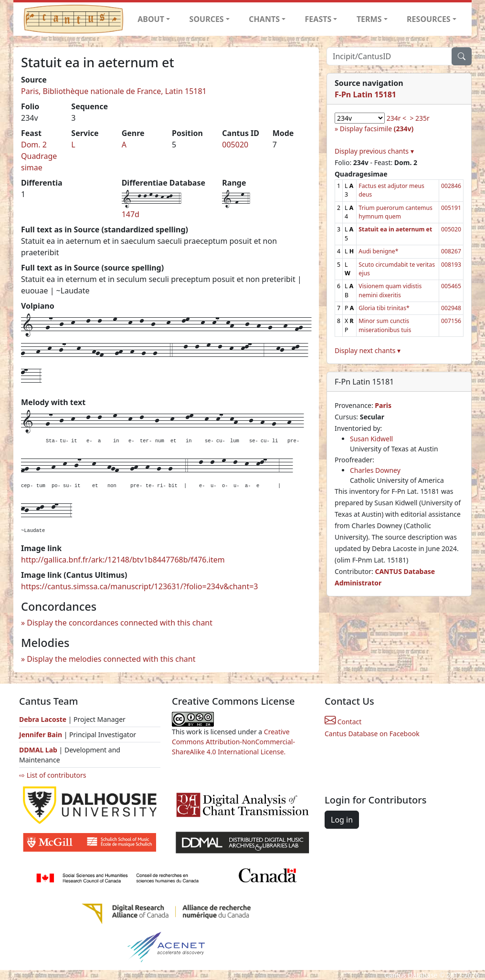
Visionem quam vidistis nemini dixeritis (390, 290)
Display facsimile (377, 129)
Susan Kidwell (371, 439)
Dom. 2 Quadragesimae (39, 156)
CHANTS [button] (264, 19)
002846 (451, 186)
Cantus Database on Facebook (372, 734)
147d (131, 214)
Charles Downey (375, 470)
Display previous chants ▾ (374, 151)
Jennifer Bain (42, 735)
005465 (451, 286)
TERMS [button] (369, 19)
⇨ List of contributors (53, 775)
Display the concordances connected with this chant (120, 623)
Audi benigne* (378, 251)
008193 (451, 265)
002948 (451, 308)
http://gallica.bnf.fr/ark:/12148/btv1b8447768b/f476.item (123, 560)
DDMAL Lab (38, 750)
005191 (451, 208)
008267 (451, 251)
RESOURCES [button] (429, 19)
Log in (342, 820)
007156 (451, 321)
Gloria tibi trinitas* (384, 308)
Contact (343, 722)
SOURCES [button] (207, 19)
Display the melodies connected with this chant (111, 659)
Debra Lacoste (43, 719)
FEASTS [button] (318, 19)
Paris (383, 405)
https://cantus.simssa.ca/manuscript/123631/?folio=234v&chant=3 (140, 586)
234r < (396, 118)
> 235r (419, 118)
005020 (235, 145)
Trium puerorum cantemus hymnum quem (395, 212)
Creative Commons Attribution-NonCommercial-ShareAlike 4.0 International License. (233, 742)
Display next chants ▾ (368, 350)
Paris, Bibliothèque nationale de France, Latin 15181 (114, 91)
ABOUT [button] (151, 19)
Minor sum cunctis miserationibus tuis (385, 325)
